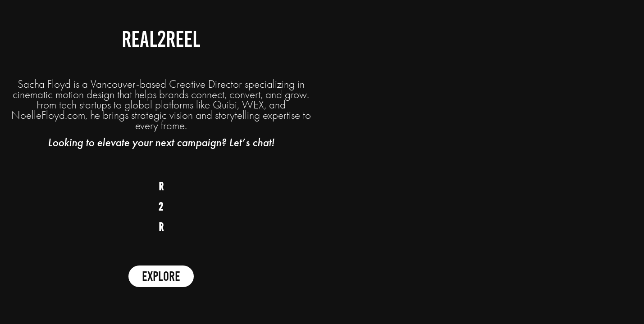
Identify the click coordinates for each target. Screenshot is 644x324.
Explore (161, 276)
